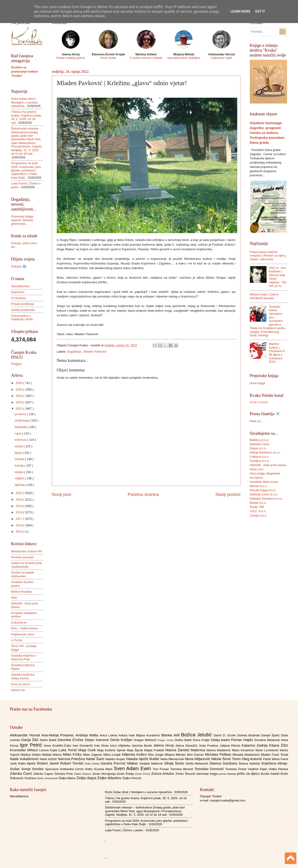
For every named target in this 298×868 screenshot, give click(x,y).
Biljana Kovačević (149, 735)
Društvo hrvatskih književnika (23, 574)
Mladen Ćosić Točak (274, 755)
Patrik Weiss (272, 759)
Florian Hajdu (243, 740)
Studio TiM (257, 507)
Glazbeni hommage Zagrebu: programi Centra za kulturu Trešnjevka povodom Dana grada (267, 133)
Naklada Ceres (260, 444)
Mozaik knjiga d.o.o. (263, 490)
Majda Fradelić (155, 750)
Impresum (18, 292)
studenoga (22, 420)
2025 (19, 389)
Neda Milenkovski (173, 759)
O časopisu (19, 298)
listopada (21, 427)
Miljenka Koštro (135, 754)
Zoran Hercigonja (105, 774)
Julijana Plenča (231, 746)
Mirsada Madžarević (247, 755)
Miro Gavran (196, 755)
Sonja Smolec (33, 769)
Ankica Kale (127, 735)
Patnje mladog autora (71, 58)
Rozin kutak (108, 58)
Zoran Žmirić (143, 774)
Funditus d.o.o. (260, 461)
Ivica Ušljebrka (121, 746)
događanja (75, 352)
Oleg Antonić (252, 759)
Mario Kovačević (244, 750)
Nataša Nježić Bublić (143, 759)
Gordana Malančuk (268, 740)
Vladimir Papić (258, 769)
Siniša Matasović (198, 763)
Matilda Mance (52, 755)
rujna (18, 433)
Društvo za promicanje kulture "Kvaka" (25, 72)
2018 (19, 512)
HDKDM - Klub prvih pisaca (268, 465)
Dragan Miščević (146, 740)
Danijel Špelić (271, 735)
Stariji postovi (228, 494)
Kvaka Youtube (259, 402)
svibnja (20, 459)
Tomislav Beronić (182, 769)
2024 (19, 396)
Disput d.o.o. (258, 448)
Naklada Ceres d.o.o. (264, 494)
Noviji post (62, 494)
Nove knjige (258, 383)
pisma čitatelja (228, 774)
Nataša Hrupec (116, 759)
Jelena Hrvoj (164, 745)
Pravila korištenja (23, 304)
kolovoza (21, 440)
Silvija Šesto (175, 763)
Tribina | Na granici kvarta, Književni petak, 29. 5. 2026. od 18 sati (27, 117)
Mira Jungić (156, 755)
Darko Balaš (49, 740)
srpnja (19, 446)
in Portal (17, 640)
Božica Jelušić (197, 735)
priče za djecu (249, 773)
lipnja (19, 453)
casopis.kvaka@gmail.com (228, 800)
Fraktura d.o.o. (260, 457)
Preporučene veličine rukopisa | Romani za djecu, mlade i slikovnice (268, 256)
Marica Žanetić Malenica (186, 750)
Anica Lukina (109, 735)
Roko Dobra (93, 764)
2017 (19, 519)
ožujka (19, 472)
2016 (19, 525)
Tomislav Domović (210, 769)
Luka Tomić (68, 750)
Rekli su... (256, 421)
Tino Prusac (161, 769)
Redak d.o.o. (258, 503)
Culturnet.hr (19, 623)
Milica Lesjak (113, 755)
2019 (19, 506)
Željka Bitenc (68, 778)
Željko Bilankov (110, 778)
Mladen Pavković (95, 352)
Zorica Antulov (163, 773)
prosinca (21, 414)
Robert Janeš (49, 763)
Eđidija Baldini (221, 740)
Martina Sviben (31, 755)
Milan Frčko (73, 754)
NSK (14, 598)
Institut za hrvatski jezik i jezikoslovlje (27, 565)
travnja (20, 466)
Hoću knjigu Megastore (265, 473)
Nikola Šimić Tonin (226, 759)
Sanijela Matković (152, 763)
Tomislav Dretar (237, 769)
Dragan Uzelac (166, 740)
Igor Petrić (32, 745)
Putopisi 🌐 (19, 266)
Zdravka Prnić (64, 774)
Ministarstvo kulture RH (27, 551)
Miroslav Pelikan (219, 754)
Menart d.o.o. (259, 486)
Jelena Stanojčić (187, 746)
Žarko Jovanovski (48, 778)
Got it (260, 11)
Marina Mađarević (219, 750)
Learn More (240, 11)
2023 (19, 402)
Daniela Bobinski (249, 735)
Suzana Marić (104, 769)
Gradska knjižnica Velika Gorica (23, 676)
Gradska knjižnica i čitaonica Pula (24, 657)
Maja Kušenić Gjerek (112, 750)
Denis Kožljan (122, 740)
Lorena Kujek (49, 750)
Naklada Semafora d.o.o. (266, 499)
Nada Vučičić (49, 759)
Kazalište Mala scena (264, 482)
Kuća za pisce (20, 684)
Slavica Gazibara (224, 763)
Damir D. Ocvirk (225, 735)
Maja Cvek (88, 750)
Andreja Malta (87, 735)
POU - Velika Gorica (25, 628)
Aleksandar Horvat (26, 735)
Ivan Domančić (83, 746)
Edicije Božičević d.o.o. (265, 452)
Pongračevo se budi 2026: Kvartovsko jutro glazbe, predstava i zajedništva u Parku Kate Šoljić (26, 170)
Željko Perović (132, 778)
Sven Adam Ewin (133, 768)
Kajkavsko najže (222, 58)
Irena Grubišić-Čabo (58, 746)
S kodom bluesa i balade (146, 58)
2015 (19, 532)
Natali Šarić (96, 759)
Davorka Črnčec (71, 740)
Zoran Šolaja (126, 774)
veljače (20, 478)
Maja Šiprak (135, 750)
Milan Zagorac (93, 755)
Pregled (16, 364)
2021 (19, 493)
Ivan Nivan (102, 746)
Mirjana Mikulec (176, 755)
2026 (19, 383)
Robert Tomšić (72, 763)
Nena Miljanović (198, 759)
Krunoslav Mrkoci (25, 750)
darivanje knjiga (208, 774)
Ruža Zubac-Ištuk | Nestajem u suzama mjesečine (24, 102)
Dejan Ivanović (98, 740)
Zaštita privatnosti (23, 310)
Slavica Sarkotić (250, 763)
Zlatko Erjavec (83, 774)
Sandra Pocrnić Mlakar (120, 763)
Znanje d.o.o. (259, 516)
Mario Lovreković (268, 750)
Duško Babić (184, 740)
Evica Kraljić (202, 740)
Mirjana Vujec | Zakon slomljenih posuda (264, 296)
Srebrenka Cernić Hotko (77, 769)
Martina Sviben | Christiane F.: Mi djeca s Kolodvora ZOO (278, 353)
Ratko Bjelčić (28, 763)
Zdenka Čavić (22, 773)
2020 (19, 499)
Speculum (52, 769)
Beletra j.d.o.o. (259, 440)
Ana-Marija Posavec (58, 735)
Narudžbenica (20, 286)
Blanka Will (171, 735)
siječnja (20, 485)
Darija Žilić (31, 740)
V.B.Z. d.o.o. (258, 511)
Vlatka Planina (278, 769)
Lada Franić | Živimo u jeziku (124, 830)
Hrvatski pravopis (23, 557)
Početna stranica (143, 494)
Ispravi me (18, 690)
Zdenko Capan (44, 774)
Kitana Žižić (279, 745)
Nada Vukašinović (25, 759)
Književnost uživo (23, 634)
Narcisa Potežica (72, 759)
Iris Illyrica (256, 478)
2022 (19, 409)
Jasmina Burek (142, 746)
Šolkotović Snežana (24, 778)
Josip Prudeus (209, 746)
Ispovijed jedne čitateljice (184, 58)
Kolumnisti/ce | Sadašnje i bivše (22, 317)
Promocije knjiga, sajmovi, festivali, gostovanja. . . (23, 220)
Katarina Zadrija (255, 745)
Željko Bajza (87, 778)
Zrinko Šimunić (186, 774)
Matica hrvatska (22, 592)
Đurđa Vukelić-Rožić (274, 774)
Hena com (257, 469)
